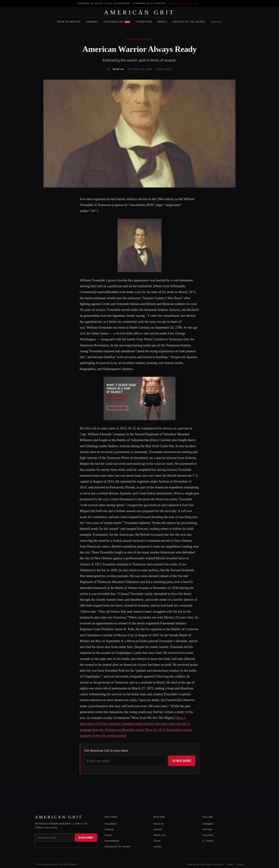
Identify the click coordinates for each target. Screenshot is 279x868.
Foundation (144, 22)
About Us (159, 824)
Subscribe (182, 761)
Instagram (208, 824)
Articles (158, 846)
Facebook (208, 835)
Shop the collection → (185, 3)
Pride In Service (69, 22)
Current (92, 22)
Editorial (109, 829)
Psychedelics (117, 22)
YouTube (207, 829)
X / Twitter (208, 841)
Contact (158, 829)
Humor (108, 835)
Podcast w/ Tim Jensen (189, 22)
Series (157, 841)
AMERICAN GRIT (139, 12)
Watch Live (160, 835)
